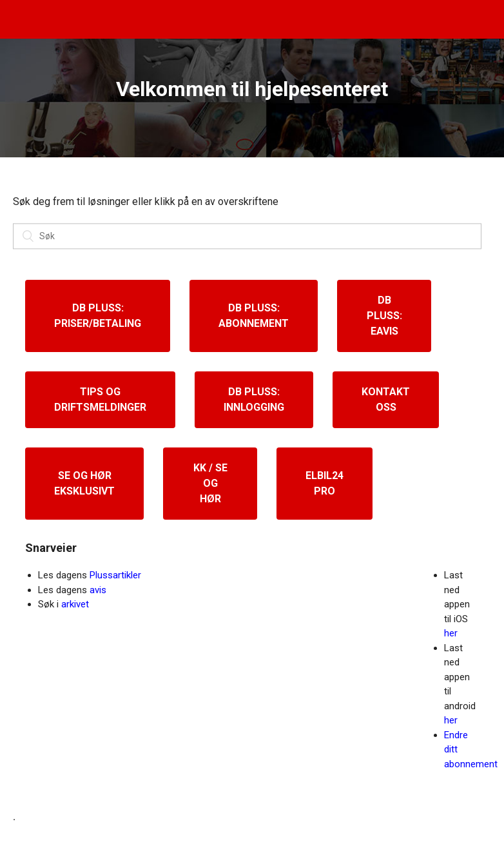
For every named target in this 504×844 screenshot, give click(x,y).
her (451, 633)
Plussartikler (115, 575)
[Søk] (247, 237)
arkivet (75, 604)
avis (98, 590)
